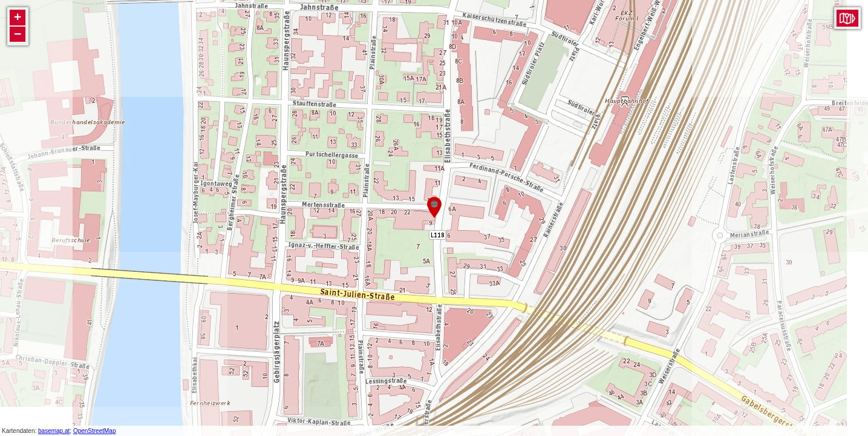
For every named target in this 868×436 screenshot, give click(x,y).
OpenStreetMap (95, 431)
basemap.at (54, 431)
